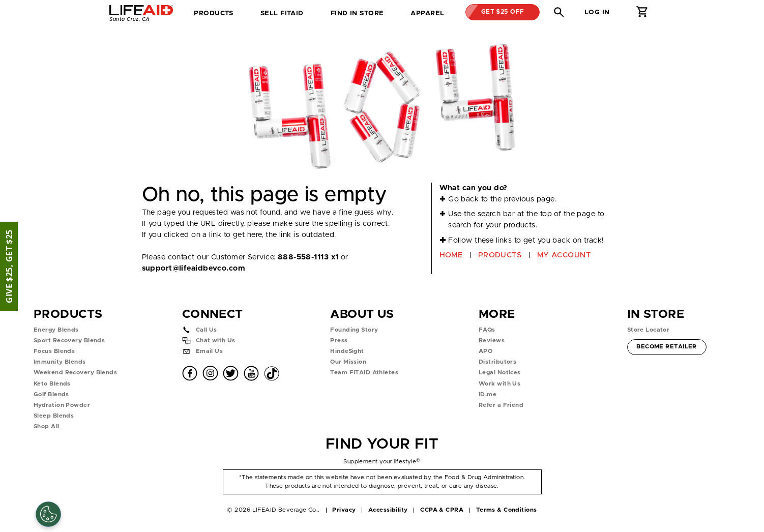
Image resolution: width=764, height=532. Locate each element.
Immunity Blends (60, 362)
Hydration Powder (62, 405)
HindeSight (347, 351)
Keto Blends (52, 384)
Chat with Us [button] (216, 341)
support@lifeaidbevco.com (194, 268)
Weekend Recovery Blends (75, 373)
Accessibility (388, 510)
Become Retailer (666, 346)
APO (486, 351)
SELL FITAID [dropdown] (282, 13)
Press (339, 341)
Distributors (497, 362)
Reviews (492, 341)
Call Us (207, 330)
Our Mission (348, 362)
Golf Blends (51, 394)
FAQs (487, 330)
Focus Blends (54, 351)
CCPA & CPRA (442, 510)
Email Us (210, 351)
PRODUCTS (500, 255)
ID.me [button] (488, 394)
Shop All (47, 426)
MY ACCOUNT (564, 255)
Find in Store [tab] (357, 16)
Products (214, 13)
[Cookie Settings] (48, 514)
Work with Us (499, 384)
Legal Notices (500, 373)
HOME (451, 255)
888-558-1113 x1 (308, 257)
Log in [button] (597, 12)
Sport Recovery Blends (69, 341)
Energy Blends (56, 330)
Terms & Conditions (507, 510)
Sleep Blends (54, 416)
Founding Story (354, 330)
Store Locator (649, 330)
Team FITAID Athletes (364, 373)
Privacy (344, 510)
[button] (559, 12)
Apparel (427, 13)
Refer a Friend (501, 405)
